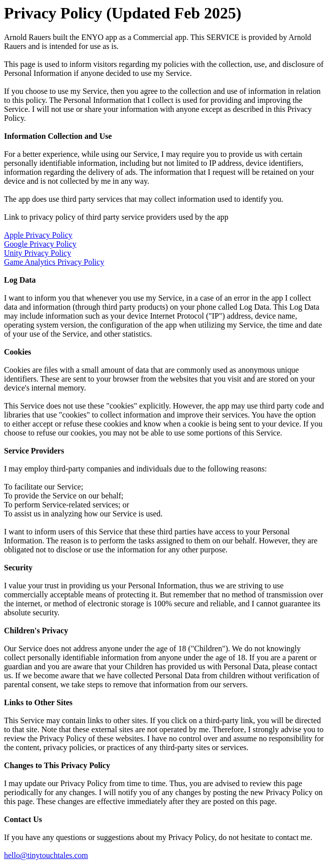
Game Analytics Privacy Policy (54, 262)
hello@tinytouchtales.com (46, 855)
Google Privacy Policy (40, 244)
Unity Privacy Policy (37, 253)
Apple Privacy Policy (38, 235)
